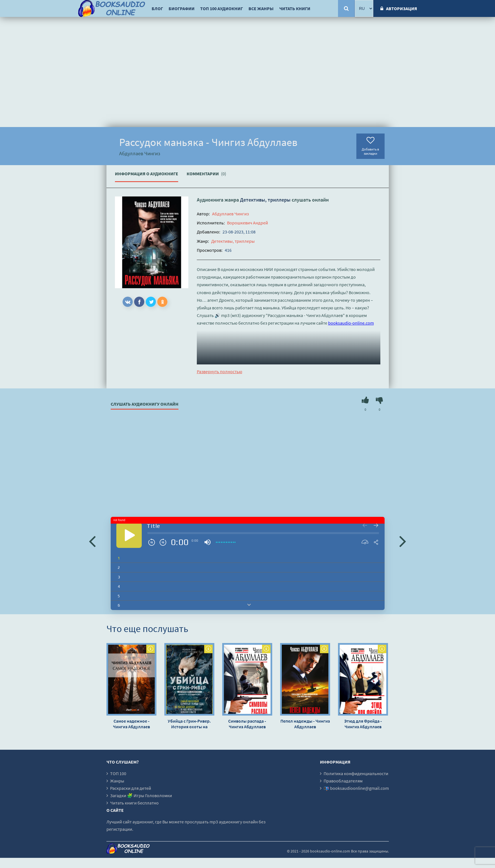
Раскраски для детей (131, 788)
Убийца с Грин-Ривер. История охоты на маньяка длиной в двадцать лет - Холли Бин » (189, 724)
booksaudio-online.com (351, 323)
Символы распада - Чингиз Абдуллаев (247, 724)
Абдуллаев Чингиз (230, 214)
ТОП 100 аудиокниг (222, 8)
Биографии (182, 8)
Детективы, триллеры (265, 200)
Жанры (117, 781)
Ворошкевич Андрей (247, 223)
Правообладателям (343, 781)
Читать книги (295, 8)
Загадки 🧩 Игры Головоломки (141, 795)
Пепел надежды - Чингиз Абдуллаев (305, 724)
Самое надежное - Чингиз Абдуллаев (131, 724)
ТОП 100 (118, 773)
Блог (157, 8)
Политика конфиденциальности (356, 773)
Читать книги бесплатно (134, 803)
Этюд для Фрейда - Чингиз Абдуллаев (363, 724)
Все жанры (261, 8)
